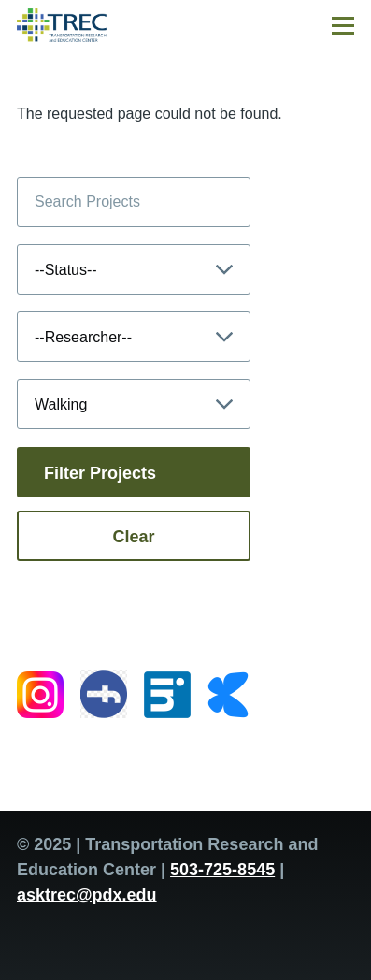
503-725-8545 (222, 870)
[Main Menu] (343, 25)
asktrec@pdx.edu (87, 895)
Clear (133, 537)
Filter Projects (100, 473)
